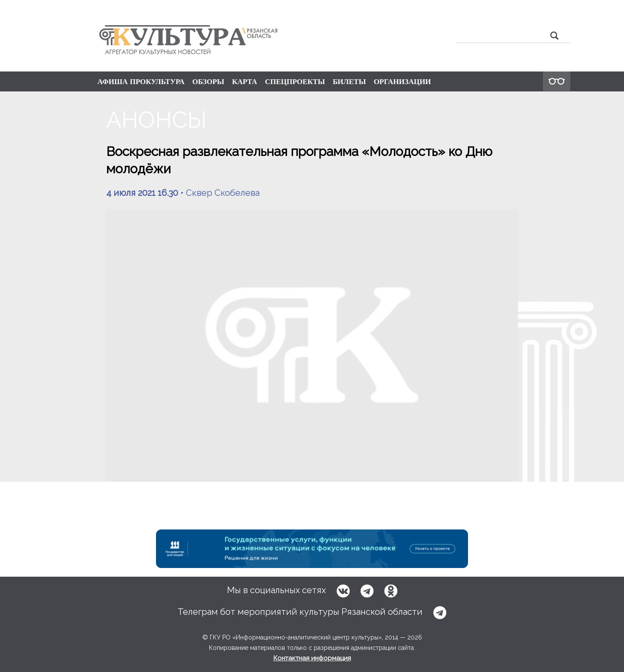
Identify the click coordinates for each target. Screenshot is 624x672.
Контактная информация (312, 658)
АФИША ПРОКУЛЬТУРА (141, 81)
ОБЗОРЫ (208, 81)
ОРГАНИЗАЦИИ (402, 81)
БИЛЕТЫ (349, 81)
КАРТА (244, 81)
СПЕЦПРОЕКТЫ (295, 81)
